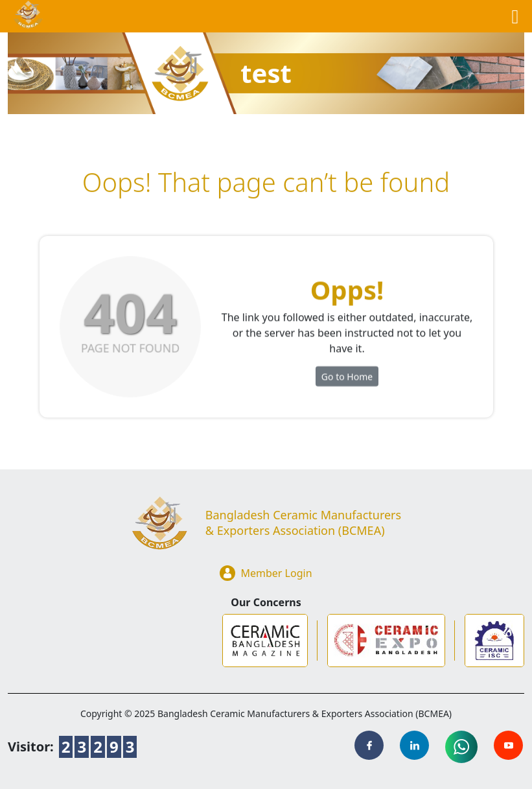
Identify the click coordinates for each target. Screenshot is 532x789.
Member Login (266, 573)
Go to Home (347, 379)
